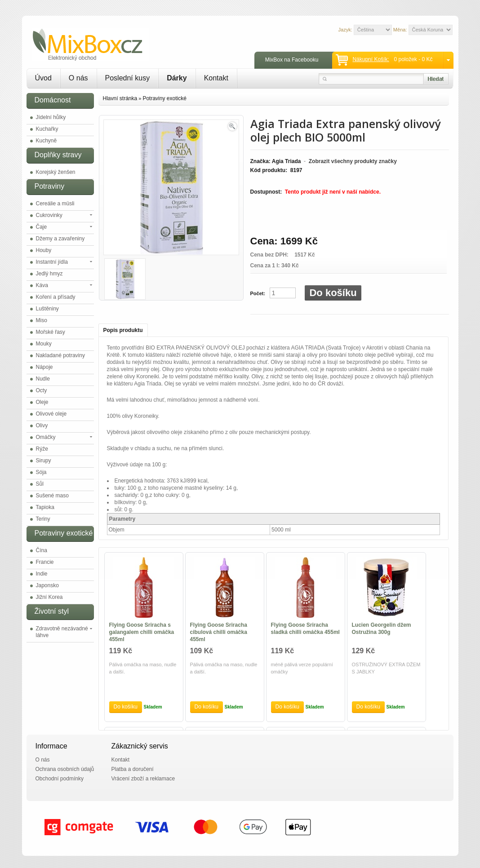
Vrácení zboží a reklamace (143, 779)
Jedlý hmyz (49, 274)
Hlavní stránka (120, 98)
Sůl (40, 484)
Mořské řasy (51, 332)
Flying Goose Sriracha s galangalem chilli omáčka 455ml (142, 632)
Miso (42, 320)
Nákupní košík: (371, 59)
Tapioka (45, 507)
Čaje (42, 227)
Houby (44, 250)
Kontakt (216, 78)
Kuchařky (47, 129)
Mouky (44, 344)
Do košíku (333, 293)
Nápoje (44, 367)
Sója (41, 472)
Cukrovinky (49, 215)
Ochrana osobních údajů (65, 769)
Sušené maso (52, 496)
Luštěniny (47, 309)
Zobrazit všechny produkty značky (353, 161)
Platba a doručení (133, 769)
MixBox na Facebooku (292, 60)
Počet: (258, 293)
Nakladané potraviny (60, 355)
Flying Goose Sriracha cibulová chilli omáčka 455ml (219, 632)
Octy (42, 390)
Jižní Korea (49, 597)
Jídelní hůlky (51, 117)
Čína (42, 550)
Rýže (42, 449)
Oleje (42, 402)
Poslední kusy (128, 78)
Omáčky (46, 437)
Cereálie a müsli (55, 204)
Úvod (43, 78)
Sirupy (44, 461)
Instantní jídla (52, 262)
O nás (78, 78)
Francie (45, 562)
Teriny (43, 519)
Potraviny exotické (164, 98)
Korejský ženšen (56, 172)
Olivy (42, 425)
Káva (42, 285)
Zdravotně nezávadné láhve (62, 632)
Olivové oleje (51, 414)
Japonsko (47, 585)
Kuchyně (47, 141)
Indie (42, 574)
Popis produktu (123, 330)
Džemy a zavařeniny (60, 239)
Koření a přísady (56, 297)
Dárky (177, 78)
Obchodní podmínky (60, 779)
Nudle (43, 379)
